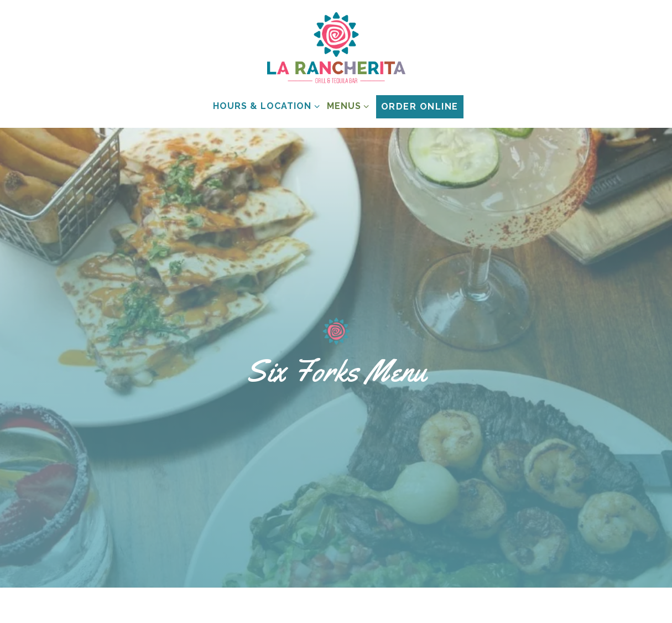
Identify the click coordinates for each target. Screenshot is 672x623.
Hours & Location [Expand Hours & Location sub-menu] (264, 105)
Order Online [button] (420, 107)
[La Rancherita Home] (336, 48)
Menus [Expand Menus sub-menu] (346, 105)
